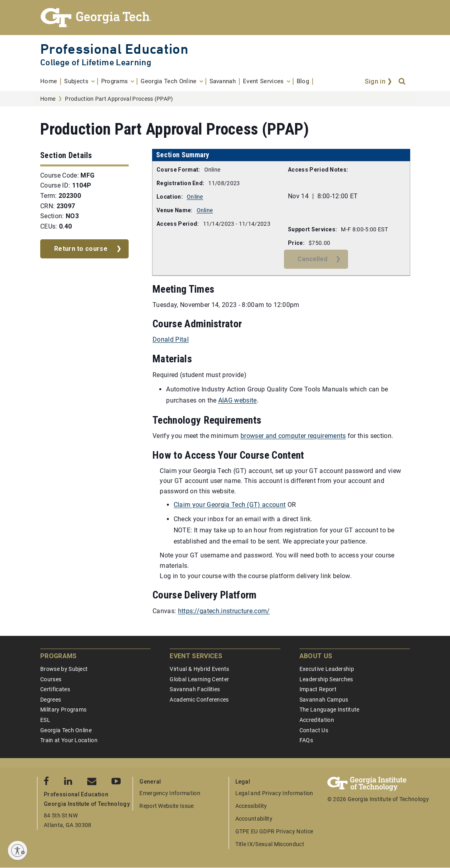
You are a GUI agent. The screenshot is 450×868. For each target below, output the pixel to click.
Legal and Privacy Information (274, 793)
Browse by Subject (64, 669)
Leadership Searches (326, 679)
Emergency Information (170, 793)
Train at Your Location (69, 740)
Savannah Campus (324, 700)
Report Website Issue (166, 806)
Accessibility (251, 806)
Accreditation (317, 720)
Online (195, 197)
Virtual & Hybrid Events (199, 669)
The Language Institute (330, 710)
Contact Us (314, 730)
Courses (51, 679)
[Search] (403, 82)
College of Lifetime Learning (96, 62)
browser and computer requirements (293, 436)
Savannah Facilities (195, 689)
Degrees (51, 700)
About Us (316, 656)
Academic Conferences (199, 700)
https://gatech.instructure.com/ (224, 611)
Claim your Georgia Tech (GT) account (230, 505)
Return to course (81, 249)
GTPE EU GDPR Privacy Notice (274, 831)
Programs (59, 656)
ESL (45, 720)
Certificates (55, 689)
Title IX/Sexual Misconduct (270, 844)
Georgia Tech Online (66, 730)
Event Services (196, 656)
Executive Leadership (327, 669)
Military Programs (63, 710)
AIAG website (238, 400)
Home (48, 99)
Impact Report (318, 689)
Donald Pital (171, 339)
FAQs (306, 740)
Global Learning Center (199, 679)
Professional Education (114, 49)
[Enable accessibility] (18, 850)
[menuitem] (51, 81)
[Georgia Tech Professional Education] (225, 18)
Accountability (254, 819)
